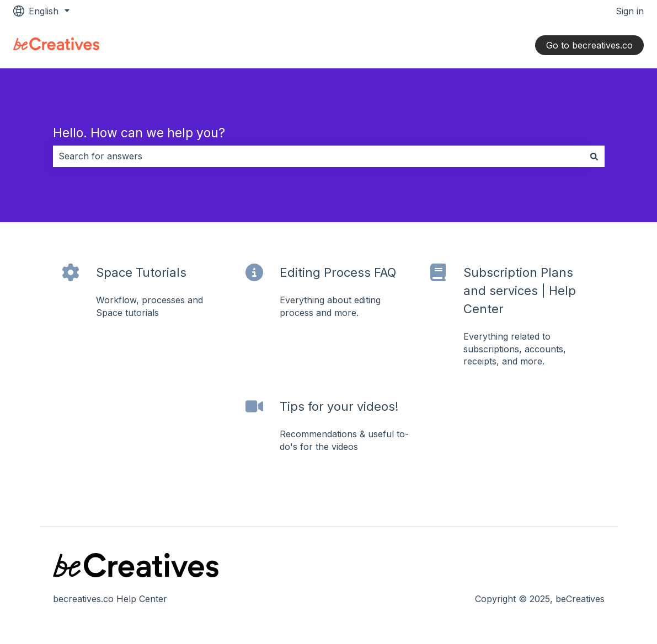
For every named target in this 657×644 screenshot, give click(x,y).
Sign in (630, 11)
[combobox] (318, 156)
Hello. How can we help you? (139, 133)
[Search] (594, 156)
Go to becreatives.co (589, 45)
